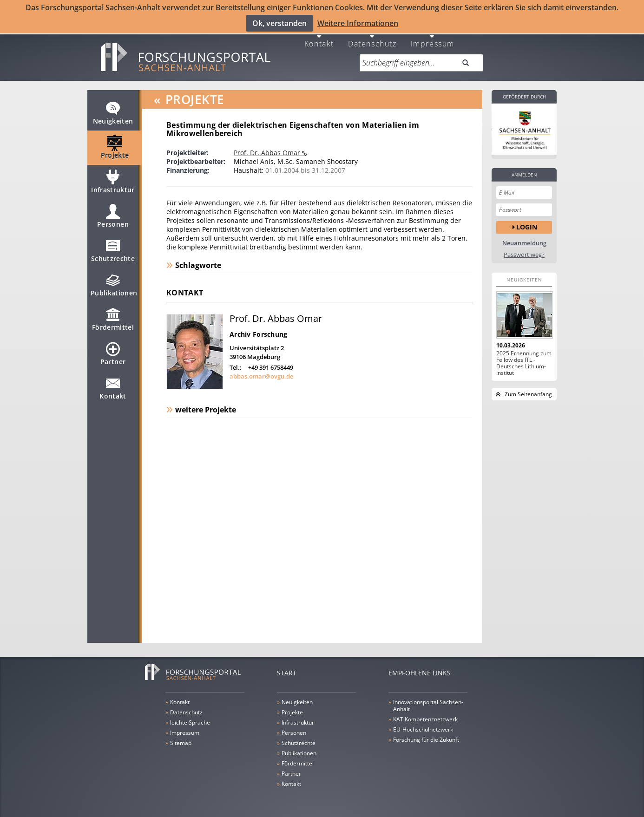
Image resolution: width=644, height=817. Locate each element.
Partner (113, 353)
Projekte (115, 147)
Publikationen (114, 284)
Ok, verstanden (279, 23)
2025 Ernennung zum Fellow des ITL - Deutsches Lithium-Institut (524, 359)
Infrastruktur (113, 181)
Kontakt (319, 38)
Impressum (433, 38)
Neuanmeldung (524, 239)
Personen (113, 216)
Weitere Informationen (358, 23)
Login (527, 223)
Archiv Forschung (258, 330)
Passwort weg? (524, 250)
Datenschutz (372, 38)
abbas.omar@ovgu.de (261, 372)
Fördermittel (113, 319)
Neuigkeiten (113, 112)
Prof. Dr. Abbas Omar (268, 148)
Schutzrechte (113, 250)
